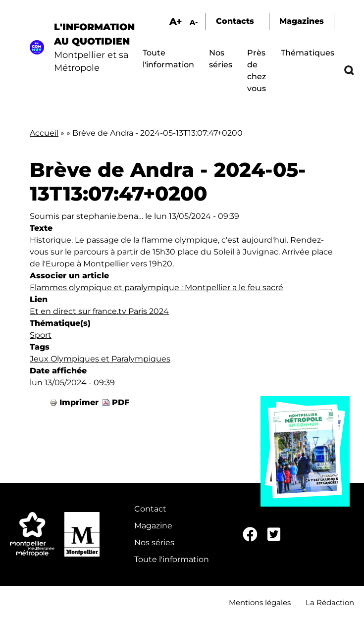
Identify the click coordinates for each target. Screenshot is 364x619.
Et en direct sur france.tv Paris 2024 (99, 311)
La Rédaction (330, 602)
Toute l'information (172, 559)
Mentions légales (260, 602)
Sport (41, 335)
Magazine (153, 526)
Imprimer (79, 402)
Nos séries (154, 542)
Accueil (44, 133)
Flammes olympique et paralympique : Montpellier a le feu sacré (156, 287)
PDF (121, 402)
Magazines (302, 21)
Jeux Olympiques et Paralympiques (100, 359)
